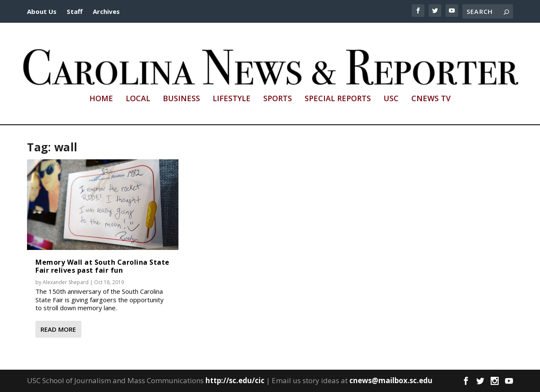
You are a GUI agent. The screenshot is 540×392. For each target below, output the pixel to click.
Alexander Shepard (66, 282)
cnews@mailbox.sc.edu (391, 380)
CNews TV (431, 99)
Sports (278, 99)
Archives (106, 11)
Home (101, 99)
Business (181, 99)
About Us (42, 11)
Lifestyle (232, 99)
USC (391, 99)
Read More (58, 329)
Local (138, 99)
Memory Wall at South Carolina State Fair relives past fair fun (103, 266)
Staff (75, 11)
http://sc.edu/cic (235, 380)
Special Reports (338, 99)
